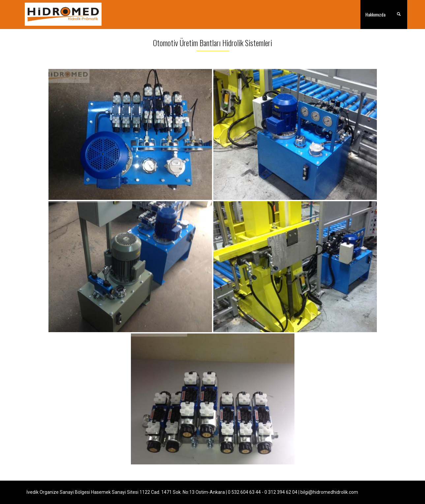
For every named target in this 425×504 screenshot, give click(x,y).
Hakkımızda (375, 14)
